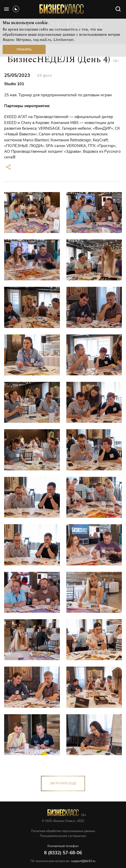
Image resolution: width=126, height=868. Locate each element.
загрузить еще (63, 783)
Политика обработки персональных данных (63, 831)
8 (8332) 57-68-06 (63, 853)
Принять (24, 49)
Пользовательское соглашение (63, 836)
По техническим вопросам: (63, 861)
